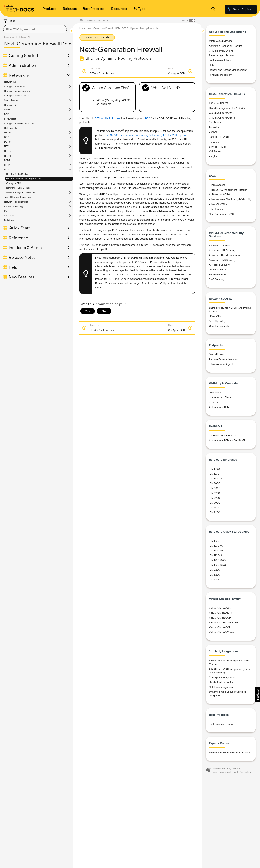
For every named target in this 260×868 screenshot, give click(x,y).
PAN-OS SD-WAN (219, 137)
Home (82, 28)
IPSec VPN (215, 316)
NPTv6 (8, 151)
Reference (18, 238)
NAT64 (8, 156)
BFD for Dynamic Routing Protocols (24, 179)
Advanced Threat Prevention (225, 255)
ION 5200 (214, 498)
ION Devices (216, 209)
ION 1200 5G (216, 551)
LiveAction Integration (221, 682)
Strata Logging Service (222, 56)
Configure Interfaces (15, 86)
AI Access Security (219, 265)
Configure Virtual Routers (17, 91)
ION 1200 (214, 474)
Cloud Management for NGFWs (227, 108)
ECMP (7, 160)
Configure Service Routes (17, 96)
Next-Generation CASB (222, 214)
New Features (21, 277)
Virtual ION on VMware (222, 632)
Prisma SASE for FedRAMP (224, 436)
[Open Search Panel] (213, 9)
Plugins (213, 156)
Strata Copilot (239, 9)
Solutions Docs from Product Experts (230, 753)
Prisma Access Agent (221, 364)
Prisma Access (217, 185)
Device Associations (220, 60)
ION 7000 (215, 503)
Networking (20, 75)
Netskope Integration (221, 687)
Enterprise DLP (217, 275)
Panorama (215, 142)
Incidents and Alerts (220, 397)
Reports (213, 402)
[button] (257, 694)
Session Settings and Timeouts (20, 192)
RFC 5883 (113, 135)
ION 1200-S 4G (217, 560)
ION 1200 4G (216, 546)
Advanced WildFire (220, 246)
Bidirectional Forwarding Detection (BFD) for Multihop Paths (154, 135)
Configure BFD (14, 183)
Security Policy (217, 321)
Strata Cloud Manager (221, 41)
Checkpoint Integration (222, 677)
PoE (6, 211)
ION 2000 (215, 483)
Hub (211, 65)
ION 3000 (215, 488)
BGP (6, 114)
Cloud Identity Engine (221, 51)
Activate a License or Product (225, 46)
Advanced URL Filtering (222, 250)
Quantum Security (219, 326)
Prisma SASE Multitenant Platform (228, 190)
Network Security (222, 769)
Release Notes (22, 257)
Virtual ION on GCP (220, 618)
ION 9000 (215, 508)
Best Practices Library (221, 724)
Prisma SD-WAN (218, 204)
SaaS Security (216, 279)
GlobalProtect (217, 354)
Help (13, 267)
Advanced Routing (13, 206)
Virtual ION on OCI (219, 627)
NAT (6, 146)
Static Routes (11, 100)
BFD (6, 169)
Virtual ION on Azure (220, 613)
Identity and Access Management (228, 70)
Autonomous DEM (219, 407)
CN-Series (215, 123)
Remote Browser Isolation (223, 359)
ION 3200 (214, 493)
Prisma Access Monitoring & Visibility (230, 199)
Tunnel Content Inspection (17, 197)
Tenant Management (221, 75)
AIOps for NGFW (218, 103)
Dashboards (216, 393)
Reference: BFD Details (18, 188)
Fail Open (9, 220)
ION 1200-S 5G (217, 565)
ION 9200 (214, 512)
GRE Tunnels (10, 128)
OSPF (7, 110)
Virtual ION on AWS (220, 608)
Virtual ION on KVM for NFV (225, 623)
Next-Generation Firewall (100, 28)
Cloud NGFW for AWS (222, 113)
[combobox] (35, 29)
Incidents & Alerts (25, 248)
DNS (7, 137)
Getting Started (23, 56)
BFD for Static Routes (17, 174)
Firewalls (214, 128)
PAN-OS (214, 132)
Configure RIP (11, 105)
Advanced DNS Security (222, 260)
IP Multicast (10, 119)
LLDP (7, 165)
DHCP (7, 133)
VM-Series (215, 152)
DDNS (7, 142)
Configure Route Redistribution (20, 123)
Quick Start (19, 228)
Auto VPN (9, 216)
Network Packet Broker (16, 202)
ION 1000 (214, 469)
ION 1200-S (215, 479)
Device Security (218, 270)
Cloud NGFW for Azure (222, 118)
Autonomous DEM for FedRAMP (227, 440)
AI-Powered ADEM (220, 195)
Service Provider (218, 147)
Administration (22, 65)
